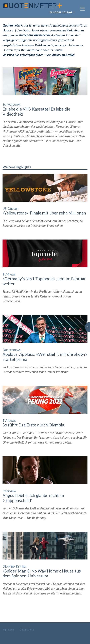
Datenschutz (27, 629)
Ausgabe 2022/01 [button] (61, 12)
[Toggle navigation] (82, 9)
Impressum (8, 629)
